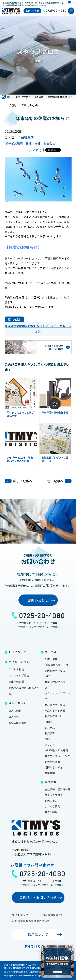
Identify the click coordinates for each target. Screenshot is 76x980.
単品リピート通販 (55, 710)
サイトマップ (20, 915)
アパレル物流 (16, 669)
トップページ (17, 652)
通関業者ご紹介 (54, 767)
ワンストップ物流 (19, 675)
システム (50, 727)
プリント (50, 745)
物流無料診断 (52, 762)
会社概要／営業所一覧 (58, 789)
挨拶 (29, 143)
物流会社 (49, 143)
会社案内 (27, 137)
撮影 (47, 739)
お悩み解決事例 (18, 723)
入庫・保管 (51, 659)
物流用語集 (51, 812)
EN (69, 3)
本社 (37, 143)
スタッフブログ (54, 795)
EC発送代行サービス (57, 665)
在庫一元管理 (16, 681)
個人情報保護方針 (53, 915)
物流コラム (51, 801)
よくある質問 (52, 806)
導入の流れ (15, 710)
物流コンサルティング (57, 756)
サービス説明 (14, 143)
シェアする (34, 150)
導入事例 (14, 717)
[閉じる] (70, 949)
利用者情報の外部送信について (31, 921)
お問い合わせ (33, 11)
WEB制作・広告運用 (57, 750)
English (34, 947)
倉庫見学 (50, 773)
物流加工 (50, 733)
